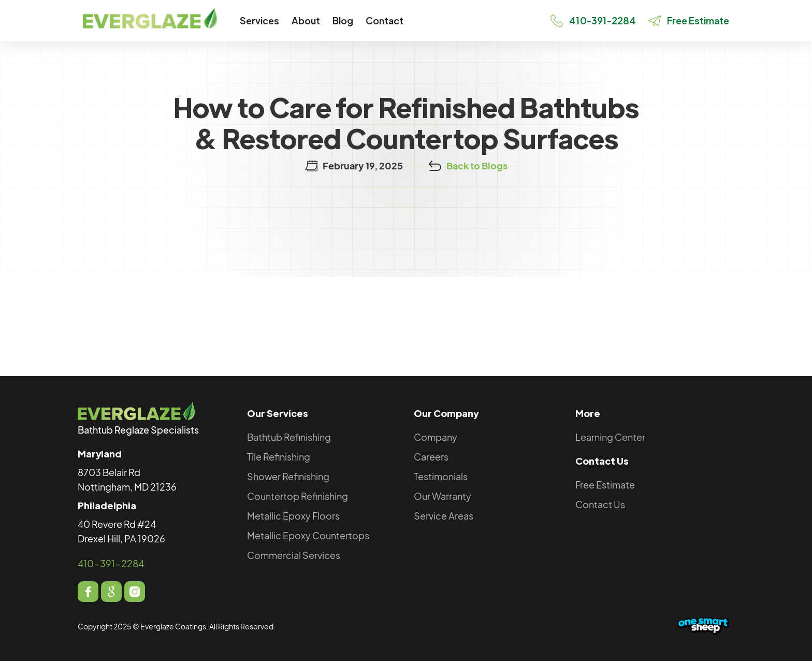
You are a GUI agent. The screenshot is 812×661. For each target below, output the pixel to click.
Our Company (446, 413)
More (588, 413)
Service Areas (444, 516)
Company (436, 437)
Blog (343, 20)
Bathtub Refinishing (289, 437)
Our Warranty (443, 496)
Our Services (278, 413)
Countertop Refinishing (298, 496)
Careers (431, 457)
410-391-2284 (111, 563)
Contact (385, 20)
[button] (259, 21)
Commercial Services (294, 555)
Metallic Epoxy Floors (293, 516)
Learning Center (610, 437)
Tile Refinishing (279, 457)
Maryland (100, 454)
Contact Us (602, 461)
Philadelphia (107, 505)
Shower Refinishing (288, 476)
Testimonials (441, 476)
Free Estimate (605, 485)
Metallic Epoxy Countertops (308, 535)
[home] (150, 18)
